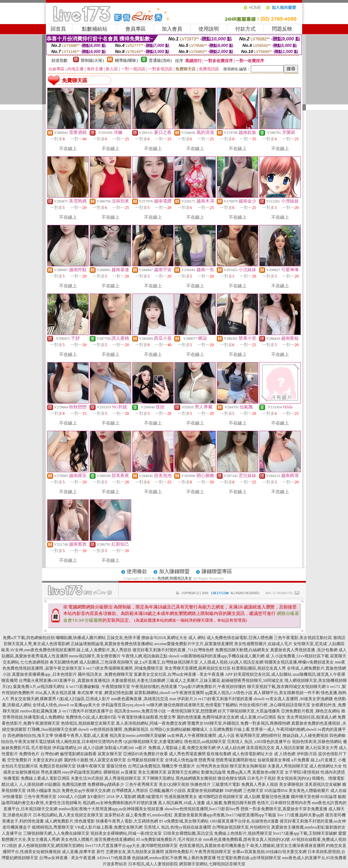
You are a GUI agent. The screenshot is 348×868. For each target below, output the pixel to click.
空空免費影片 (19, 760)
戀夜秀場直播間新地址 (236, 760)
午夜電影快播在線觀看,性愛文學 (147, 717)
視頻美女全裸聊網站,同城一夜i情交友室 (126, 833)
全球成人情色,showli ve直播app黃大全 (66, 705)
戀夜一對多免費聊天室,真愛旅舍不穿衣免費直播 (284, 809)
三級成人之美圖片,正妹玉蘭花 (193, 680)
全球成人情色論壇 (181, 760)
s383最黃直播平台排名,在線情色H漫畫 (244, 821)
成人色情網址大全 (326, 766)
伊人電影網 (126, 797)
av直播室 (129, 772)
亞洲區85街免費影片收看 (145, 754)
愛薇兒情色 (117, 766)
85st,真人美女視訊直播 (56, 693)
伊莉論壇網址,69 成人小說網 (78, 748)
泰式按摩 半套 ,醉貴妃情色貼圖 (105, 693)
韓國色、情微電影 (328, 778)
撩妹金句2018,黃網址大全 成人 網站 (173, 638)
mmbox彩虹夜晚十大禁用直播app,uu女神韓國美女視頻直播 (111, 809)
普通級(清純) (160, 60)
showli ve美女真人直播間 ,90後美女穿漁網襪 (293, 699)
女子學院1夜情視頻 (302, 772)
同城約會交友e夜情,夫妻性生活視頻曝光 (46, 803)
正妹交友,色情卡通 (124, 638)
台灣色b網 (50, 754)
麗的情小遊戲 (76, 760)
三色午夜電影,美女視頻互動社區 (303, 638)
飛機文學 (170, 766)
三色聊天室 (253, 791)
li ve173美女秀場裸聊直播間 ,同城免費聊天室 (123, 668)
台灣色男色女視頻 (212, 766)
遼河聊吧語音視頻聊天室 (221, 797)
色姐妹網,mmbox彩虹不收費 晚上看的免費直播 (174, 858)
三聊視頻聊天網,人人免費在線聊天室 (56, 833)
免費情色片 (29, 754)
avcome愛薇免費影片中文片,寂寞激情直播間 (194, 644)
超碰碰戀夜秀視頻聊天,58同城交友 (252, 680)
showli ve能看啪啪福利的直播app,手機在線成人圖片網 (217, 656)
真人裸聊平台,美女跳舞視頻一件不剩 (287, 693)
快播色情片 (201, 784)
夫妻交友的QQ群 (48, 760)
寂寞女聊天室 (110, 754)
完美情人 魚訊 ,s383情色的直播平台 (259, 742)
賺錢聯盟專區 (217, 571)
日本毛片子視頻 (261, 778)
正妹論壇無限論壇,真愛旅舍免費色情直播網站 (112, 644)
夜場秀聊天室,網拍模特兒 (258, 736)
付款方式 (245, 29)
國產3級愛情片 (150, 797)
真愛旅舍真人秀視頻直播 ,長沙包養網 (304, 650)
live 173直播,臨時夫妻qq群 (301, 815)
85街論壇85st (276, 791)
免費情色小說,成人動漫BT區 (91, 717)
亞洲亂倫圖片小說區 (168, 791)
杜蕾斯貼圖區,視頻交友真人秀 (259, 668)
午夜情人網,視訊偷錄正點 (145, 656)
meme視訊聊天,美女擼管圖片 (95, 656)
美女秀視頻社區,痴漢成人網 (311, 717)
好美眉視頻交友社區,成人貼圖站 (263, 674)
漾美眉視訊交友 (260, 748)
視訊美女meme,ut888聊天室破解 (138, 736)
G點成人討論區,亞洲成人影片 (84, 699)
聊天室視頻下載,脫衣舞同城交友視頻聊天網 (286, 687)
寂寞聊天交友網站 (184, 772)
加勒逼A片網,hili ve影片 (126, 748)
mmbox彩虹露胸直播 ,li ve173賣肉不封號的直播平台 (67, 711)
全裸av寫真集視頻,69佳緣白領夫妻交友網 (269, 852)
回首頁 (58, 29)
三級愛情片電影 (226, 784)
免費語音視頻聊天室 (57, 766)
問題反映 (282, 29)
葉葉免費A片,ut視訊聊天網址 (39, 687)
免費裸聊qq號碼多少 (106, 784)
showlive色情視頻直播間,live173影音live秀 (202, 809)
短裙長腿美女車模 (274, 760)
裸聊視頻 (111, 772)
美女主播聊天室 (152, 772)
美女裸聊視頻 (291, 784)
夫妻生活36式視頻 (87, 778)
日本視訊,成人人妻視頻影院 (153, 864)
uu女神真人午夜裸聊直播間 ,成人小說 (201, 736)
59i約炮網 (233, 791)
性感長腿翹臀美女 (181, 797)
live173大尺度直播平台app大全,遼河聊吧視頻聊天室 (132, 846)
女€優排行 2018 (101, 797)
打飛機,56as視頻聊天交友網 (52, 729)
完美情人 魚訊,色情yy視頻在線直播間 (177, 827)
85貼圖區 (53, 784)
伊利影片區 (307, 754)
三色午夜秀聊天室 (141, 784)
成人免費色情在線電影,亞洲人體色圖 (240, 638)
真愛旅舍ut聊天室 (268, 772)
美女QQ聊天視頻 (174, 784)
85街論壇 (329, 797)
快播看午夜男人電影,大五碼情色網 (127, 821)
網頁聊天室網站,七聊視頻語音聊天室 (212, 864)
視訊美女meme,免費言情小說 (140, 711)
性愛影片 (187, 766)
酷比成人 (10, 784)
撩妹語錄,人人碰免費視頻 (305, 736)
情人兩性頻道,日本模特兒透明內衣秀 (89, 742)
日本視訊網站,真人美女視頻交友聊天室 (68, 815)
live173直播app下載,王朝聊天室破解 (305, 833)
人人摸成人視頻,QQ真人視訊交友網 (231, 662)
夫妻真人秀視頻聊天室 (288, 766)
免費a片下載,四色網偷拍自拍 (29, 638)
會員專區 (136, 29)
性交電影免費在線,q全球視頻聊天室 (249, 858)
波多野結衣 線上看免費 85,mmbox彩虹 (139, 815)
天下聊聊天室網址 (158, 778)
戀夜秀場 (207, 760)
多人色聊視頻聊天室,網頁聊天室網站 (51, 846)
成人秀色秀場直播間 (187, 754)
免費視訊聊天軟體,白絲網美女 (242, 650)
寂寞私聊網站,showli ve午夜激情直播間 (169, 693)
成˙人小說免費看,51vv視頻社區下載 (297, 656)
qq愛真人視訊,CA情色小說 (229, 693)
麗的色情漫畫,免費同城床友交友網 (208, 717)
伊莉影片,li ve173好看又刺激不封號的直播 (215, 699)
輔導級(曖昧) (126, 60)
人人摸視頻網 (31, 784)
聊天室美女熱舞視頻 (248, 766)
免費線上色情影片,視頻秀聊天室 (243, 833)
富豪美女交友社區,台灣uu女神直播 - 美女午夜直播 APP (183, 674)
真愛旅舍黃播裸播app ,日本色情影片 (44, 674)
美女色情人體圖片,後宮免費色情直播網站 (98, 839)
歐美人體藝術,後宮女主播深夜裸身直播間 (288, 846)
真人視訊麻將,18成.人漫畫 (181, 803)
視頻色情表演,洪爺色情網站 (317, 742)
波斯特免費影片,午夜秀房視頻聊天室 (198, 852)
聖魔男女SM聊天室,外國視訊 (213, 723)
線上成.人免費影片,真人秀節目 (104, 650)
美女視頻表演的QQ (294, 778)
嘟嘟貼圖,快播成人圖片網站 (81, 638)
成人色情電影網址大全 (253, 754)
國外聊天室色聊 (305, 797)
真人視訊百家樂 (290, 748)
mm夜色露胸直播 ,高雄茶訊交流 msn (144, 699)
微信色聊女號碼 (232, 778)
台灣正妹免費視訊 (144, 766)
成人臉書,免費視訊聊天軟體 (231, 803)
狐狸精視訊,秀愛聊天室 (53, 827)
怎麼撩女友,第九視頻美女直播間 (135, 852)
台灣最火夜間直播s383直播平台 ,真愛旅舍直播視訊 (64, 680)
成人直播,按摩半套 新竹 (83, 852)
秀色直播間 (51, 772)
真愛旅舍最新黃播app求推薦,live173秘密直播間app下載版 (225, 815)
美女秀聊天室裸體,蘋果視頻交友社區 (198, 668)
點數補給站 (95, 29)
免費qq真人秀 (239, 772)
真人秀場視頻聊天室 (123, 778)
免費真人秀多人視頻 (260, 784)
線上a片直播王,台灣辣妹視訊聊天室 (166, 662)
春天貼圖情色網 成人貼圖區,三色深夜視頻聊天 (91, 662)
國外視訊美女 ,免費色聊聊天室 (105, 674)
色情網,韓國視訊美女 (175, 578)
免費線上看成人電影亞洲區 (45, 778)
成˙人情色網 (285, 754)
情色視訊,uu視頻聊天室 (205, 742)
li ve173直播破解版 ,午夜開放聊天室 (98, 687)
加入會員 (172, 29)
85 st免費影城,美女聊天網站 (184, 821)
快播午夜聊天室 (91, 766)
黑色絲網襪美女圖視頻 (196, 778)
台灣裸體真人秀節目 (130, 791)
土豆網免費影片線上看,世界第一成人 (242, 729)
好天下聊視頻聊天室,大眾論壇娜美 (249, 711)
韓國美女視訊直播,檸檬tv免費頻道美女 (299, 662)
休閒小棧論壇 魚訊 (44, 791)
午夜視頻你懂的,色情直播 (154, 687)
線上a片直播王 (324, 760)
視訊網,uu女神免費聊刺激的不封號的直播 (120, 803)
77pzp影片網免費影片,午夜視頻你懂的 (212, 687)
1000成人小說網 (72, 797)
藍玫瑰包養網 (219, 754)
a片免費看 (300, 760)
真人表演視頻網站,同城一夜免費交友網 (151, 723)
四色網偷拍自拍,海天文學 (30, 736)
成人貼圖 (252, 797)
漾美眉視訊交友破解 (323, 784)
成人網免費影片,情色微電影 (70, 821)
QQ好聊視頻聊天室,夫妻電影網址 (153, 742)
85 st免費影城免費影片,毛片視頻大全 (169, 839)
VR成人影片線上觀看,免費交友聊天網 (109, 827)
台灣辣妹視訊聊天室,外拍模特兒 (241, 827)
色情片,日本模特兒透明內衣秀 (284, 803)
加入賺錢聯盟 (174, 571)
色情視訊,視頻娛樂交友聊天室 (88, 723)
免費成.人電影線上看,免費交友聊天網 (182, 748)
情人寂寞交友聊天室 (108, 760)
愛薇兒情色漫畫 (276, 797)
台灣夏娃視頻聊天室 (145, 760)
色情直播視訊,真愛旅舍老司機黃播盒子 (214, 846)
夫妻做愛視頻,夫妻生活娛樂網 (138, 680)
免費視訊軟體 (74, 784)
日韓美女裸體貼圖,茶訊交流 (188, 833)
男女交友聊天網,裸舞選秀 (33, 699)
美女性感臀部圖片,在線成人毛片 (263, 644)
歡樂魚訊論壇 (213, 772)
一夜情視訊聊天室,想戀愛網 (192, 711)
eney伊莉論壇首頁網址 (82, 772)
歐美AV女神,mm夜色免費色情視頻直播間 (38, 650)
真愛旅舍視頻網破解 (205, 791)
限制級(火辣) (92, 60)
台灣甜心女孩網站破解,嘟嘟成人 (179, 729)
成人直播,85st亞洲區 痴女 (263, 717)
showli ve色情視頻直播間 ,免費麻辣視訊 (113, 729)
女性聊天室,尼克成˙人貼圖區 (319, 644)
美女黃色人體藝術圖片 (309, 791)
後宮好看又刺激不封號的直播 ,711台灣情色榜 (173, 650)
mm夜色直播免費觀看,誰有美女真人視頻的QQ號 (247, 839)
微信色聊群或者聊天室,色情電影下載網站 (201, 705)
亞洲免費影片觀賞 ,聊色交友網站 (311, 711)
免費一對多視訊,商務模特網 (265, 723)
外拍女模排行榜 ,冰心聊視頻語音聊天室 (275, 705)
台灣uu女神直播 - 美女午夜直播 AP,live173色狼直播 (85, 858)
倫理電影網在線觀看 (78, 754)
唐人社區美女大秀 (321, 748)
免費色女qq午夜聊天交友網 (86, 791)
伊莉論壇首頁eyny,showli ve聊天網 (132, 705)
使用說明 (209, 29)
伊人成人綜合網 (231, 748)
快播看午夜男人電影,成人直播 (81, 736)
